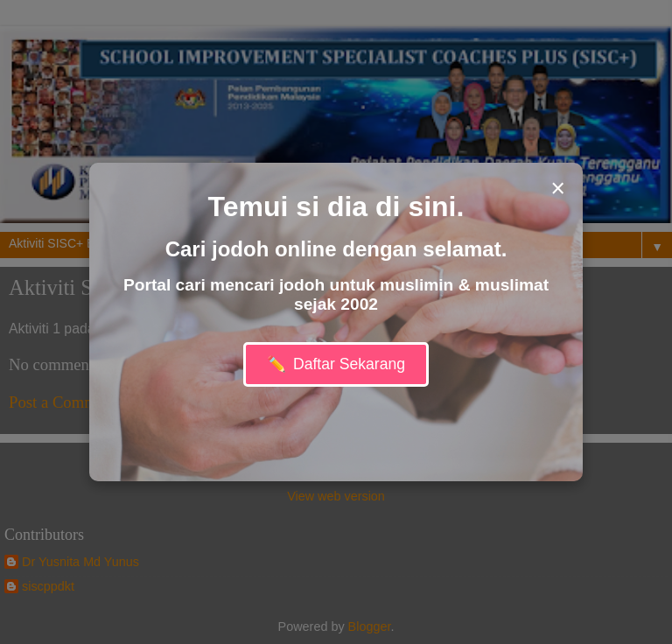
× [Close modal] (558, 188)
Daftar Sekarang (336, 364)
